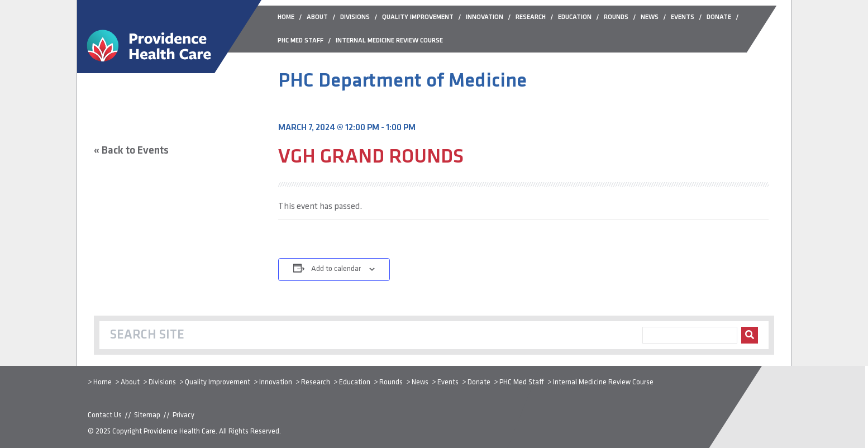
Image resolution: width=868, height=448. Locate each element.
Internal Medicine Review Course (603, 382)
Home (102, 382)
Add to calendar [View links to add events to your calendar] (336, 269)
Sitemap (147, 415)
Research (316, 382)
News (420, 382)
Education (355, 382)
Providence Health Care (180, 432)
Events (448, 382)
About (130, 382)
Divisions (162, 382)
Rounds (391, 382)
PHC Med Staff (522, 382)
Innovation (276, 382)
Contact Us (105, 415)
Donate (479, 382)
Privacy (183, 415)
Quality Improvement (218, 382)
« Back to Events (131, 151)
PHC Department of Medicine (402, 82)
